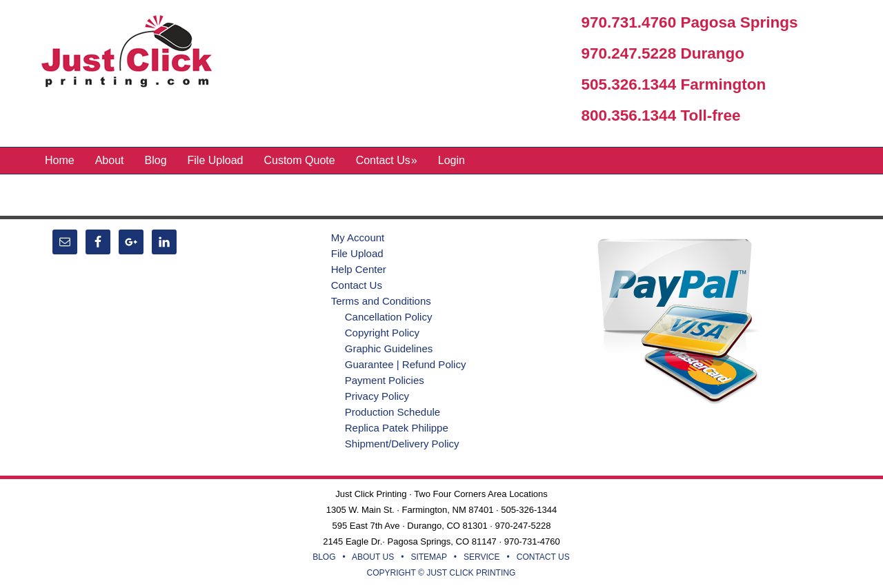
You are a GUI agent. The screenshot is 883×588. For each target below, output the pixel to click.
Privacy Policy (377, 396)
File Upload (357, 253)
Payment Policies (385, 380)
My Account (358, 237)
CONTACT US (543, 557)
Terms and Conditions (381, 301)
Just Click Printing (138, 54)
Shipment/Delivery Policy (402, 444)
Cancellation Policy (389, 317)
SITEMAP (428, 557)
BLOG (324, 557)
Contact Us (357, 285)
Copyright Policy (382, 333)
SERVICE (482, 557)
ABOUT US (373, 557)
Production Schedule (393, 412)
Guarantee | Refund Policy (406, 364)
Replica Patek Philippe (397, 428)
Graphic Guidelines (389, 348)
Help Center (359, 269)
